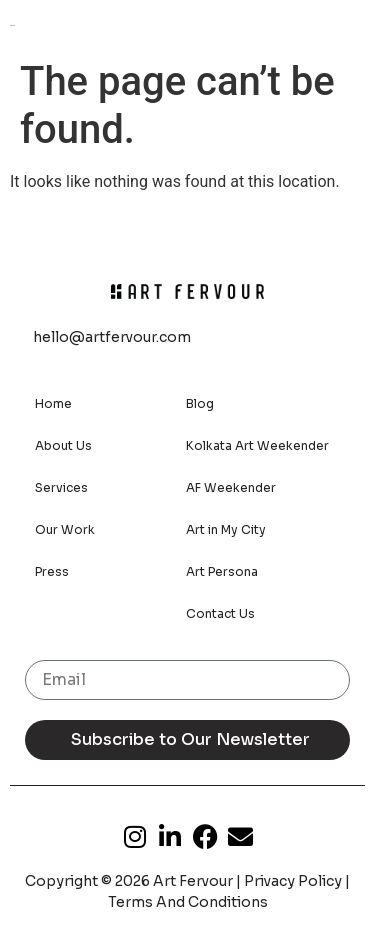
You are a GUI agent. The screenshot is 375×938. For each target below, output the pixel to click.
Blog (200, 403)
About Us (63, 445)
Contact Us (220, 613)
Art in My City (226, 529)
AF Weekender (231, 487)
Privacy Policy (293, 881)
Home (53, 403)
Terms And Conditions (188, 902)
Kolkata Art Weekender (257, 445)
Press (52, 571)
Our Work (65, 529)
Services (61, 487)
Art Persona (222, 571)
